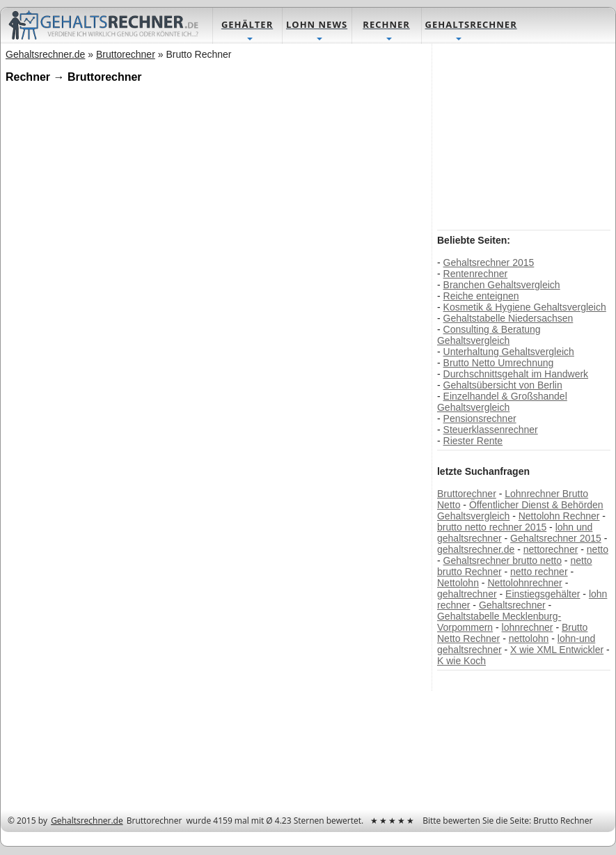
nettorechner (551, 549)
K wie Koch (461, 661)
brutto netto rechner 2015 (492, 527)
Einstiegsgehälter (543, 594)
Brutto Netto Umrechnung (499, 363)
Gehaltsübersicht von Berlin (503, 385)
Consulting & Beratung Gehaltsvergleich (489, 335)
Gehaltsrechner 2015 (489, 262)
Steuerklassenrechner (491, 430)
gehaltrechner (467, 594)
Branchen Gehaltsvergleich (502, 285)
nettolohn (529, 638)
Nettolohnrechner (524, 583)
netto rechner (539, 572)
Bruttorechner (467, 494)
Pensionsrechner (480, 418)
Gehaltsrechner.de (87, 821)
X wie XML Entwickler (557, 650)
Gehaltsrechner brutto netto (503, 560)
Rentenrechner (476, 274)
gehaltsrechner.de (476, 549)
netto (598, 549)
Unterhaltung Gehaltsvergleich (509, 352)
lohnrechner (528, 627)
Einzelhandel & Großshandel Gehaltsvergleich (502, 402)
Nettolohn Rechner (559, 516)
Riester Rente (473, 441)
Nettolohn (458, 583)
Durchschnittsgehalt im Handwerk (516, 374)
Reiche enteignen (481, 296)
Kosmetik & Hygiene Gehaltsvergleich (525, 307)
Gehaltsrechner (512, 605)
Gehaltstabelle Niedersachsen (508, 318)
